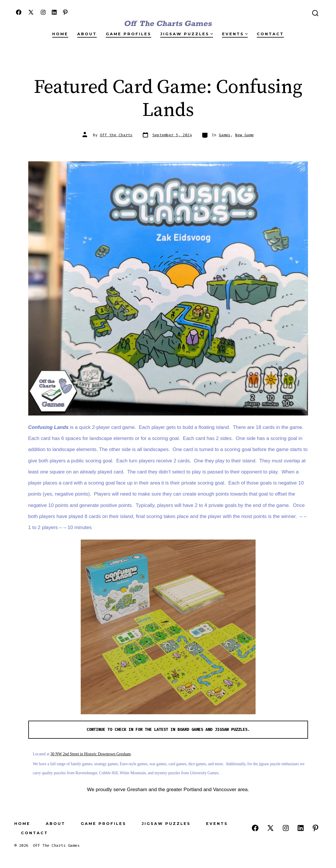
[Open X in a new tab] (31, 12)
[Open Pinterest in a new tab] (65, 12)
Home (60, 34)
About (87, 34)
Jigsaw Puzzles (187, 34)
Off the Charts (116, 135)
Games (225, 135)
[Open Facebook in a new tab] (19, 12)
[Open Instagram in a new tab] (43, 12)
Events (235, 34)
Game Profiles (129, 34)
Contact (270, 34)
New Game (244, 135)
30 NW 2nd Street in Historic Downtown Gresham (91, 754)
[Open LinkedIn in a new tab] (54, 12)
